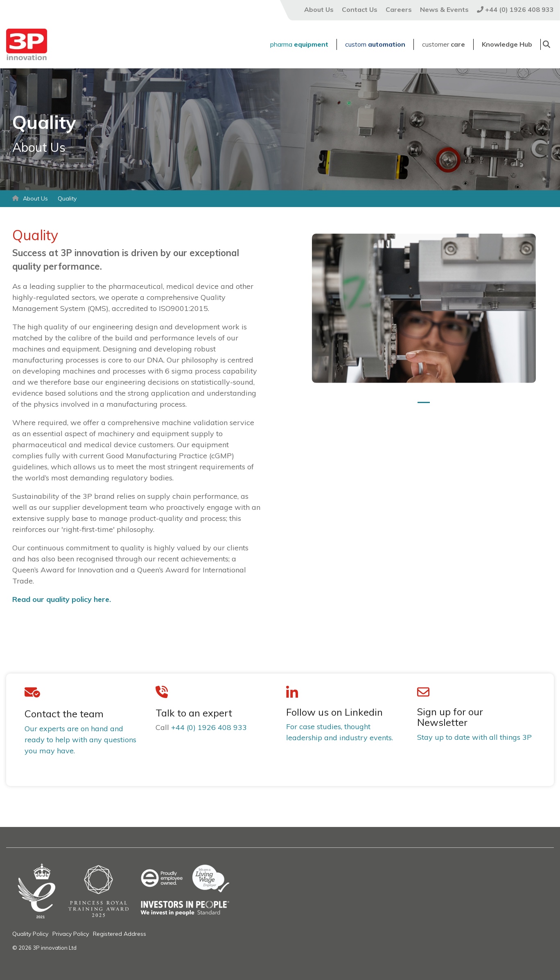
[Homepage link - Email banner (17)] (143, 919)
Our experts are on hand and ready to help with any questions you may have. (80, 740)
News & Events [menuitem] (444, 9)
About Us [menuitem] (319, 9)
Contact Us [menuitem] (360, 9)
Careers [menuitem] (399, 9)
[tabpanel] (424, 308)
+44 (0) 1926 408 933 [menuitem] (515, 9)
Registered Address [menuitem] (120, 934)
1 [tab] (422, 406)
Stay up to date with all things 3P (474, 737)
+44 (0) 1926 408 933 (209, 727)
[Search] (546, 44)
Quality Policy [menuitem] (30, 934)
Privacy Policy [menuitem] (71, 934)
